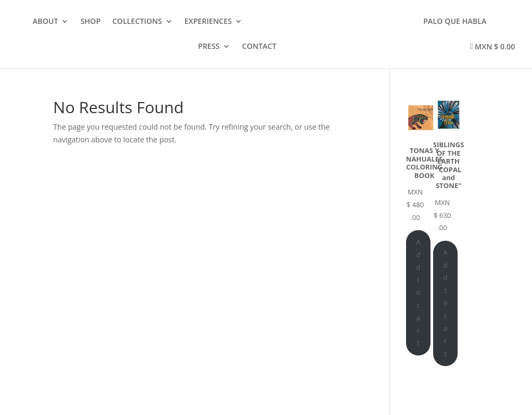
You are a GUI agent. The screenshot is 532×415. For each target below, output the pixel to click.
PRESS (209, 47)
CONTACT (259, 47)
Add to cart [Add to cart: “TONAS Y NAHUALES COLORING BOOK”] (418, 292)
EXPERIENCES (208, 22)
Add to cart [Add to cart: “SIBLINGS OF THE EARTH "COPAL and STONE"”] (445, 303)
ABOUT (46, 22)
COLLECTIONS (137, 22)
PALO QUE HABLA (455, 22)
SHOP (90, 22)
